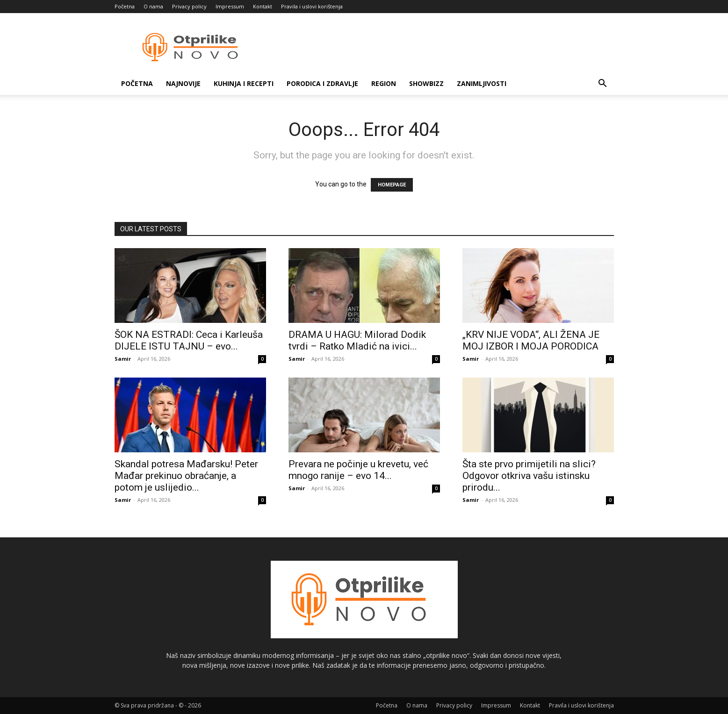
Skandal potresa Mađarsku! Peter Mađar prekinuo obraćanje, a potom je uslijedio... (186, 476)
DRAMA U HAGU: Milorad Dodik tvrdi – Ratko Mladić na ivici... (357, 340)
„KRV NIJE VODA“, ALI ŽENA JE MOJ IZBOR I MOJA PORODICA (531, 340)
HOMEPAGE (392, 185)
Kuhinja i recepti (244, 83)
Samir (123, 359)
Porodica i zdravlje (322, 83)
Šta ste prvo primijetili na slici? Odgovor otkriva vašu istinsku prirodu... (529, 476)
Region (384, 83)
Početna (125, 6)
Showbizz (426, 83)
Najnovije (183, 83)
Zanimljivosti (482, 83)
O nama (153, 6)
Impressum (230, 6)
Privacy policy (189, 6)
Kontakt (263, 6)
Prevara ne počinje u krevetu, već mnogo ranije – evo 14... (358, 470)
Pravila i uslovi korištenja (312, 6)
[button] (603, 84)
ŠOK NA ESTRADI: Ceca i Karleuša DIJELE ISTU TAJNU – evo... (189, 340)
